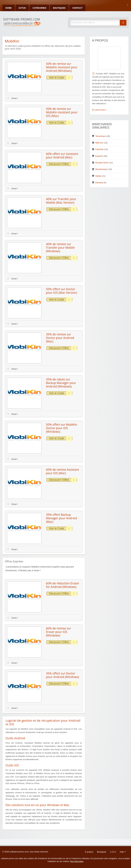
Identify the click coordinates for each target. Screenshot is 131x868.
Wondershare (102, 169)
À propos (89, 852)
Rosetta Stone (102, 163)
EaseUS (99, 156)
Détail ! (13, 98)
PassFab (99, 149)
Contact (77, 8)
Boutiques (59, 8)
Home (9, 8)
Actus (22, 8)
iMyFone (99, 143)
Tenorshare (101, 136)
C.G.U (113, 852)
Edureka (99, 183)
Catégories (39, 8)
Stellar (98, 176)
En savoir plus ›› (100, 110)
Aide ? (123, 852)
